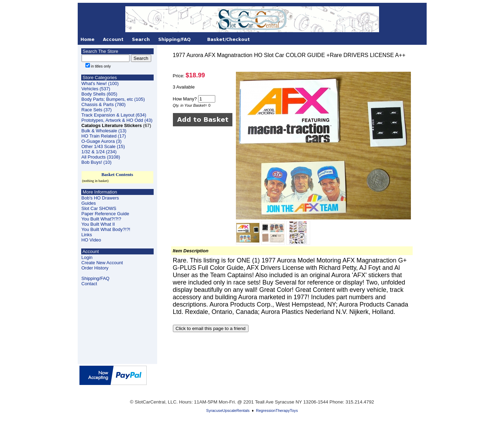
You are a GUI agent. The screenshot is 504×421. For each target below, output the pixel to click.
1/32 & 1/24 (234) (99, 152)
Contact (89, 284)
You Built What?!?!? (101, 219)
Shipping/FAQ (96, 278)
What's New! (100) (100, 83)
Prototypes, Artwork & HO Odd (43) (117, 120)
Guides (89, 203)
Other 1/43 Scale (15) (103, 146)
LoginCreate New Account (102, 260)
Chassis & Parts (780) (104, 104)
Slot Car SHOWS (99, 208)
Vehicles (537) (96, 89)
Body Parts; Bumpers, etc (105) (113, 99)
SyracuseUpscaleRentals (228, 411)
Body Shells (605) (100, 94)
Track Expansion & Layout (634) (114, 115)
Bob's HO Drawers (100, 198)
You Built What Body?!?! (106, 229)
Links (87, 235)
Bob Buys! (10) (97, 162)
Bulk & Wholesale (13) (104, 131)
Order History (95, 268)
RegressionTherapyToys (277, 411)
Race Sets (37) (97, 110)
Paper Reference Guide (106, 214)
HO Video (91, 240)
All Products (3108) (101, 157)
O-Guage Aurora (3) (102, 141)
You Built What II (98, 224)
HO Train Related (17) (104, 136)
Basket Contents (117, 174)
